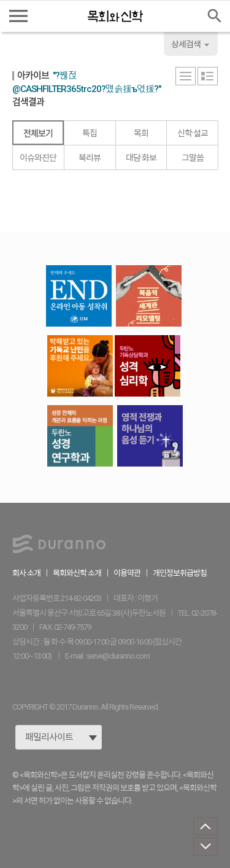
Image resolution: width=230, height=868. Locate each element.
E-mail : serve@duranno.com (107, 656)
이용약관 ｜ (133, 573)
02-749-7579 (72, 627)
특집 (90, 133)
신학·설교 (193, 133)
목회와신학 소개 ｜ (83, 573)
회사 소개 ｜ (33, 573)
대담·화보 (141, 158)
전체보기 (38, 133)
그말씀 (193, 158)
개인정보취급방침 (180, 573)
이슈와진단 (38, 158)
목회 (141, 133)
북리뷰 (90, 158)
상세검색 (192, 45)
